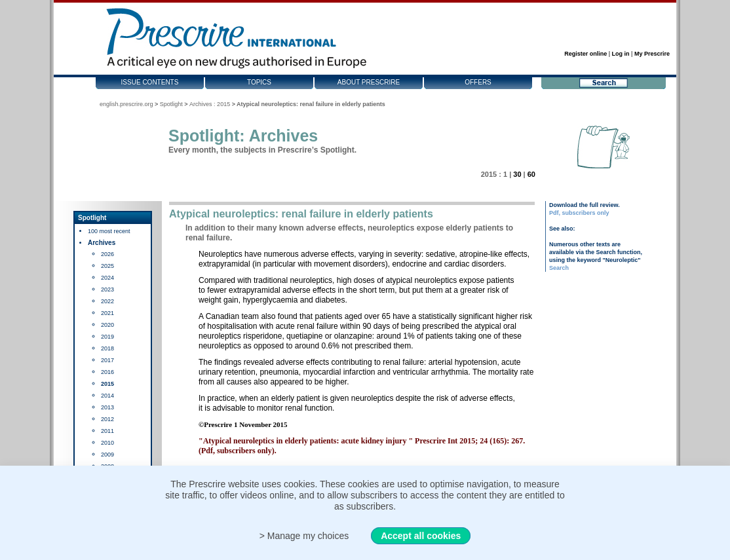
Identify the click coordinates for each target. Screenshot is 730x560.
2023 (107, 289)
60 (531, 174)
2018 (107, 348)
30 (517, 174)
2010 (107, 443)
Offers (478, 82)
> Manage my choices (304, 536)
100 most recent (109, 231)
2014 (107, 396)
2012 (107, 419)
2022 (107, 301)
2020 (107, 325)
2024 (107, 278)
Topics (259, 82)
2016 (107, 372)
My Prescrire (652, 54)
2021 (107, 313)
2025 (107, 266)
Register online (586, 54)
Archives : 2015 (210, 104)
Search (559, 268)
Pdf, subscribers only (579, 213)
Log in (621, 54)
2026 (107, 254)
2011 (107, 431)
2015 (107, 384)
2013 (107, 407)
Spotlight (171, 104)
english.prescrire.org (126, 104)
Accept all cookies (421, 536)
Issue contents (150, 82)
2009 (107, 455)
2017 (107, 360)
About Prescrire (369, 82)
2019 (107, 337)
